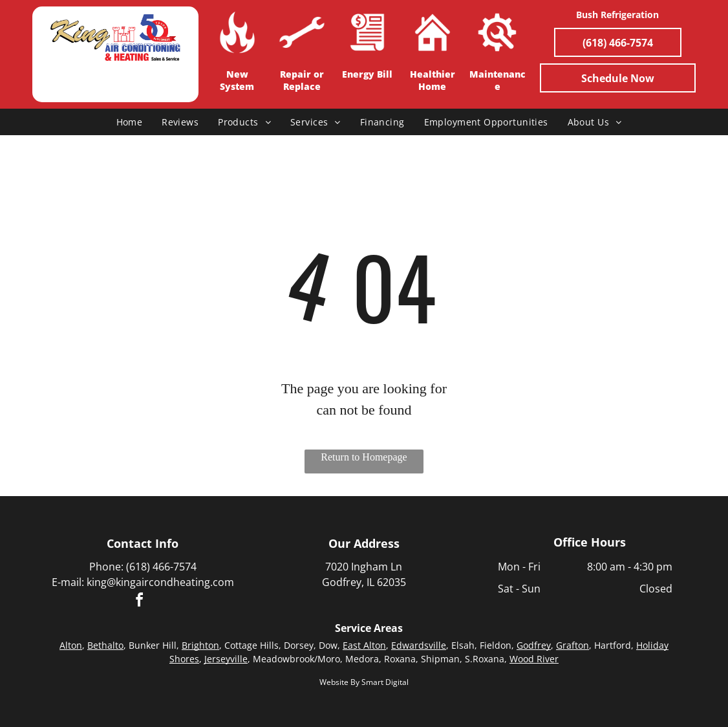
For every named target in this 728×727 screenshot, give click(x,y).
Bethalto (105, 645)
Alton (71, 645)
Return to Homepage (364, 457)
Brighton (200, 645)
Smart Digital (385, 682)
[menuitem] (130, 122)
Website (334, 682)
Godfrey (534, 645)
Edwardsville (419, 645)
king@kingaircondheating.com (160, 582)
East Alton (364, 645)
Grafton (573, 645)
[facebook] (140, 602)
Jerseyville (226, 659)
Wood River (534, 659)
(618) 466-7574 (161, 567)
